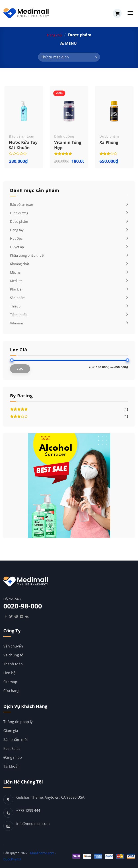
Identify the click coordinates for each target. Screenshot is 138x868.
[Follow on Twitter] (11, 616)
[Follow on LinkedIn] (22, 616)
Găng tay (17, 230)
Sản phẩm (18, 298)
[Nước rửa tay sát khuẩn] (24, 111)
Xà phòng (109, 142)
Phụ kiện (17, 289)
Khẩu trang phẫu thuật (27, 255)
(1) (69, 410)
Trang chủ (54, 35)
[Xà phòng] (114, 111)
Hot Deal (17, 238)
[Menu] (130, 13)
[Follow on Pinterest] (16, 616)
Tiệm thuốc (19, 315)
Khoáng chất (20, 264)
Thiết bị (16, 306)
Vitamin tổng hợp (68, 145)
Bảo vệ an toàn (22, 204)
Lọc (20, 369)
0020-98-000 (23, 606)
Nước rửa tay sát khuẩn (23, 145)
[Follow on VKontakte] (27, 616)
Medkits (16, 281)
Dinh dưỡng (19, 213)
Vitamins (17, 323)
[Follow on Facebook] (6, 616)
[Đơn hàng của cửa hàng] (69, 57)
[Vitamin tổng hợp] (69, 111)
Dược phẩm (19, 221)
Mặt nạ (15, 272)
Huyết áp (17, 247)
